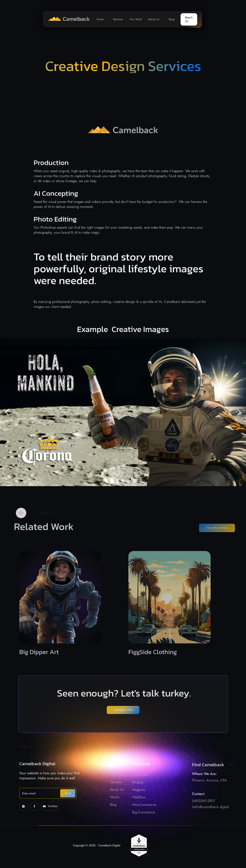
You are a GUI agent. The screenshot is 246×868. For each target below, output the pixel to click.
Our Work (136, 19)
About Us (154, 19)
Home (100, 19)
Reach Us (189, 19)
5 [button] (134, 481)
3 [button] (123, 481)
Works (115, 807)
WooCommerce (144, 815)
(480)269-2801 (204, 814)
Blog (172, 19)
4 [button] (128, 481)
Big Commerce (143, 822)
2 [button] (117, 481)
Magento (139, 800)
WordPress (140, 785)
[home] (67, 19)
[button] (7, 412)
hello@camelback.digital (211, 820)
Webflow (139, 807)
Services (118, 19)
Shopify (138, 792)
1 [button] (112, 481)
